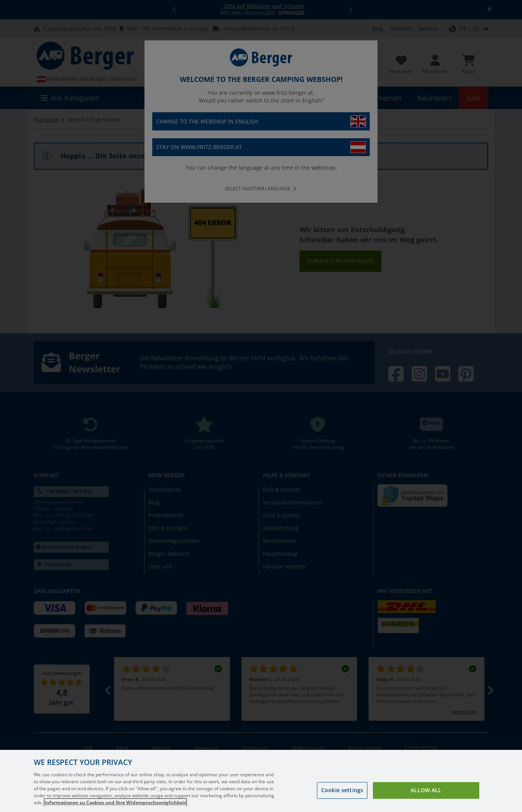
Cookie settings (342, 790)
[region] (261, 781)
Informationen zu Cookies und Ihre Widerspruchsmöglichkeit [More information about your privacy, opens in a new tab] (115, 802)
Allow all (426, 790)
